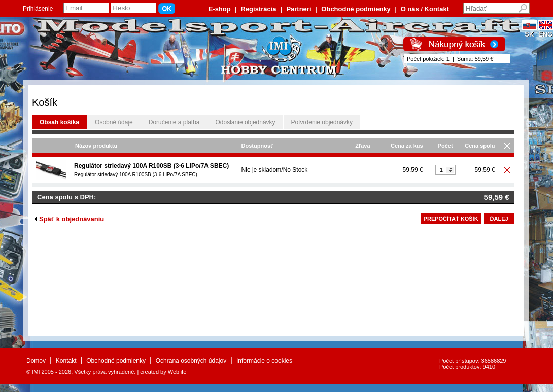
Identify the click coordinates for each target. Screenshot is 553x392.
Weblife (177, 372)
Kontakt (66, 361)
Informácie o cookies (264, 361)
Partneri (299, 9)
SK (529, 31)
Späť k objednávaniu (69, 219)
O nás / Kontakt (425, 9)
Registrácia (259, 9)
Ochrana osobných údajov (191, 361)
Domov (36, 361)
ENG (546, 31)
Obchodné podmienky (356, 9)
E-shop (220, 9)
